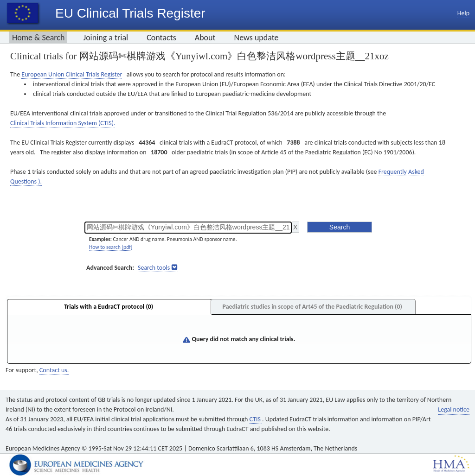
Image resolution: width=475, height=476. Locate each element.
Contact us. (54, 370)
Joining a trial (106, 38)
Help (463, 13)
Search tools (154, 268)
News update (257, 38)
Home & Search (38, 38)
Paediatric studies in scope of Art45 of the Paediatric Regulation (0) (312, 307)
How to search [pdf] (111, 247)
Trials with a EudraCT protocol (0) (109, 307)
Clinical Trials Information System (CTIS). (63, 123)
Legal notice (454, 409)
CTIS (256, 419)
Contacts (161, 38)
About (205, 38)
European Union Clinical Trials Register (72, 74)
